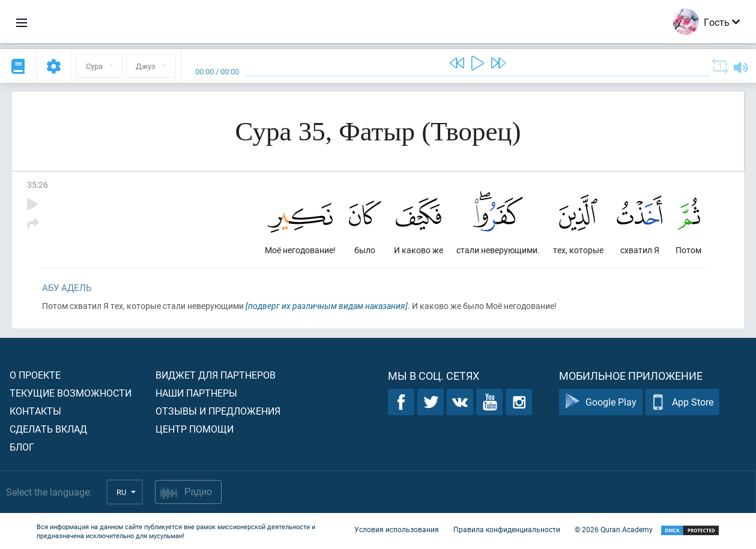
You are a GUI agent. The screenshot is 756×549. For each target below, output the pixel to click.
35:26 (38, 184)
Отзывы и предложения (218, 411)
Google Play (601, 402)
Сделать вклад (48, 429)
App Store (682, 402)
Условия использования (397, 530)
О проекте (35, 375)
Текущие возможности (71, 393)
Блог (22, 447)
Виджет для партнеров (216, 375)
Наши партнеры (196, 393)
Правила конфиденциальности (507, 530)
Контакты (35, 411)
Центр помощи (195, 429)
